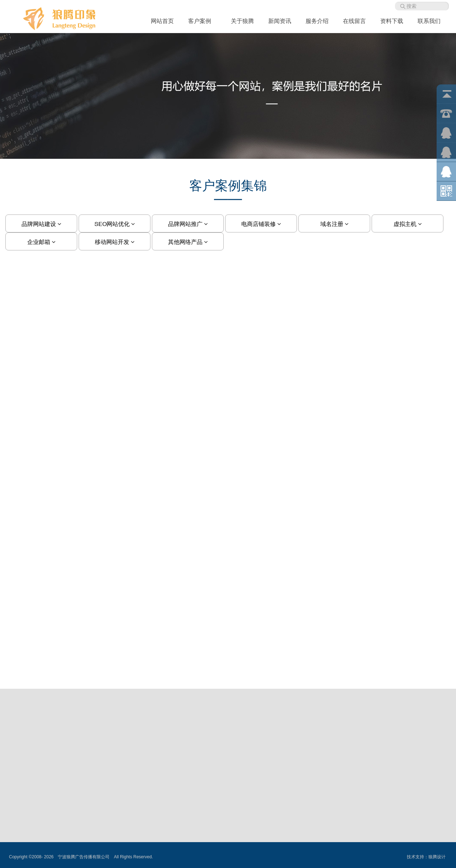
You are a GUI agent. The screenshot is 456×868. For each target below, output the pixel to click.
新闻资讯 (280, 21)
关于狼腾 (242, 21)
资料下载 (392, 21)
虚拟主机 (408, 224)
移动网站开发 (115, 242)
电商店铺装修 (261, 224)
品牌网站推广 (188, 224)
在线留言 (354, 21)
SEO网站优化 (115, 224)
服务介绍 (317, 21)
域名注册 (334, 224)
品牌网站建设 (41, 224)
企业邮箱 (41, 242)
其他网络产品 (188, 242)
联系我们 (429, 21)
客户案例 (202, 21)
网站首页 (162, 21)
